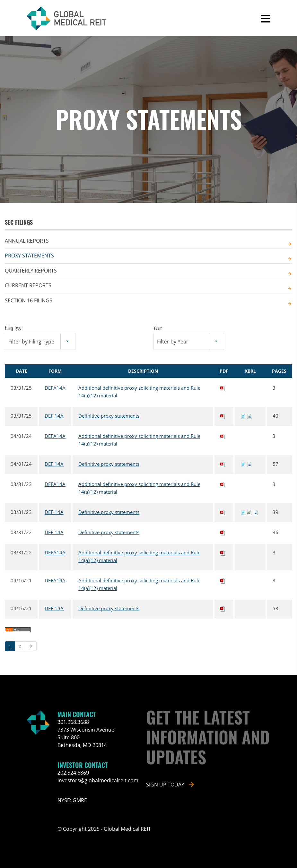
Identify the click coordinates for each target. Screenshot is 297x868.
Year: (158, 328)
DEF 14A (54, 416)
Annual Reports (27, 241)
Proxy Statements (29, 256)
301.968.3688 (73, 722)
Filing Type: (14, 328)
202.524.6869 (73, 773)
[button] (266, 19)
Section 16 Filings (29, 300)
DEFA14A (55, 388)
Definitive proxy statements (109, 416)
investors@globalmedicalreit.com (98, 780)
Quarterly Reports (31, 271)
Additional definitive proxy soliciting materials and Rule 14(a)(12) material (139, 392)
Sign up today (165, 785)
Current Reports (28, 285)
